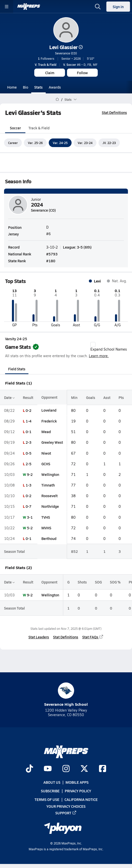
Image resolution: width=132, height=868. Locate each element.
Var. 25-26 (35, 143)
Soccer (15, 128)
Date (9, 397)
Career (13, 143)
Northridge (50, 507)
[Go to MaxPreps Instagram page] (66, 769)
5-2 (30, 528)
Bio (26, 87)
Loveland (49, 410)
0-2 (29, 410)
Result (28, 397)
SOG (98, 582)
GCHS (46, 464)
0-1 (29, 432)
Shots (82, 582)
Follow (82, 73)
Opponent (49, 397)
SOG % (115, 582)
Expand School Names (109, 347)
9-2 (30, 474)
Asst (107, 397)
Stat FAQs (93, 637)
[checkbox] (93, 345)
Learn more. (99, 356)
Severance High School (66, 695)
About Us (52, 782)
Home (12, 87)
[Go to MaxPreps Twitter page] (84, 769)
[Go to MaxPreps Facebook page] (103, 769)
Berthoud (49, 538)
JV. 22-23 (109, 143)
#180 (51, 261)
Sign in (118, 7)
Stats (38, 87)
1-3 (29, 485)
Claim (50, 73)
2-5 (29, 464)
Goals (91, 397)
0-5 (29, 453)
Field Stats (17, 369)
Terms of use (47, 799)
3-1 (30, 517)
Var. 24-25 (60, 143)
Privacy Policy (78, 791)
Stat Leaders (39, 637)
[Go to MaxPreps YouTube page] (48, 769)
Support (66, 813)
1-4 (29, 421)
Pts (121, 397)
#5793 (52, 254)
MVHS (46, 528)
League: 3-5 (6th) (77, 247)
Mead (46, 432)
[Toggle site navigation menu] (7, 7)
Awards (55, 87)
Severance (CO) (66, 53)
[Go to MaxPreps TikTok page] (29, 769)
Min (74, 397)
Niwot (46, 453)
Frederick (49, 421)
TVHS (46, 517)
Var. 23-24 (85, 143)
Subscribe (50, 791)
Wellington (50, 474)
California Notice (81, 799)
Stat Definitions (114, 112)
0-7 (29, 507)
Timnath (48, 485)
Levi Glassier (66, 47)
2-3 (29, 442)
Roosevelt (49, 496)
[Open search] (98, 7)
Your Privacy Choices (66, 806)
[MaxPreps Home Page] (57, 99)
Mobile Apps (77, 782)
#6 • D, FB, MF (80, 65)
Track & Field (39, 128)
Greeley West (52, 442)
